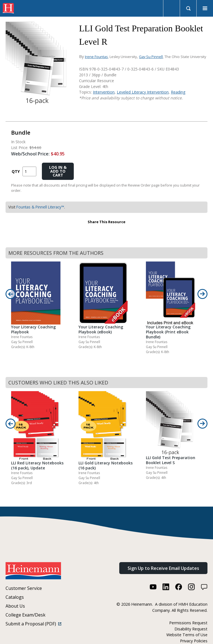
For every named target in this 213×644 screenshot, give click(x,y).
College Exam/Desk (26, 615)
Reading (178, 92)
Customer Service (24, 588)
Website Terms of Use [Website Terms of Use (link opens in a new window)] (187, 635)
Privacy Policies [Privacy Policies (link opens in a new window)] (194, 641)
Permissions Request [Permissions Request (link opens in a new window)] (188, 623)
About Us (15, 606)
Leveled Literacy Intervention (143, 92)
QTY (16, 171)
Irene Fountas (96, 57)
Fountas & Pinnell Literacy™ (40, 207)
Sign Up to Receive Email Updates (163, 568)
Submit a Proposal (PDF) (33, 624)
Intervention (104, 92)
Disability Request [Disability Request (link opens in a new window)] (191, 629)
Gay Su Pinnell (151, 57)
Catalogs (15, 597)
